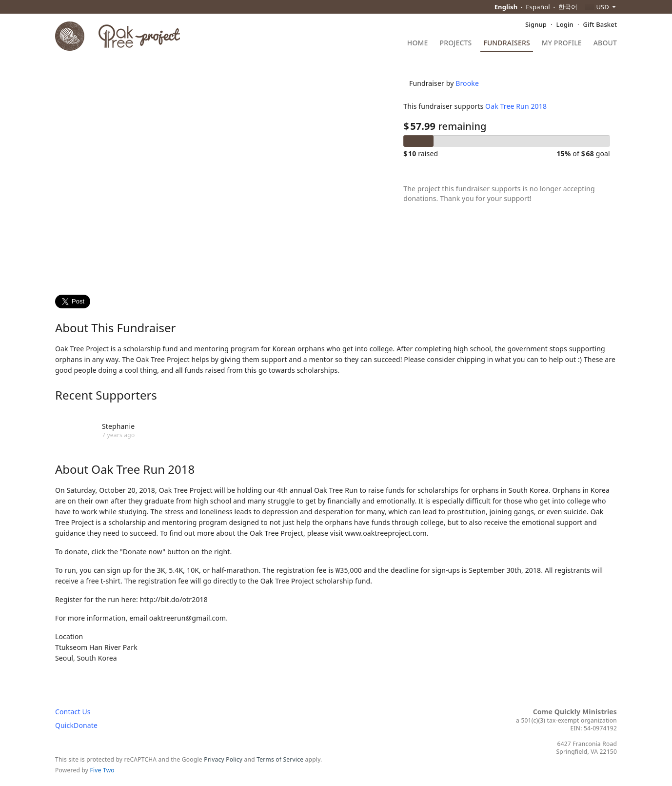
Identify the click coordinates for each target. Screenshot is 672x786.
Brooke (460, 106)
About (605, 43)
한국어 (568, 7)
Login (565, 24)
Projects (456, 43)
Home (418, 43)
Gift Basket (600, 24)
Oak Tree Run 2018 (509, 129)
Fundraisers (506, 43)
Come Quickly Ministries (575, 712)
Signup (536, 24)
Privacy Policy (223, 759)
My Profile (562, 43)
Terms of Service (280, 759)
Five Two (102, 770)
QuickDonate (76, 725)
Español (538, 7)
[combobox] (601, 7)
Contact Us (73, 712)
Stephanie (118, 426)
